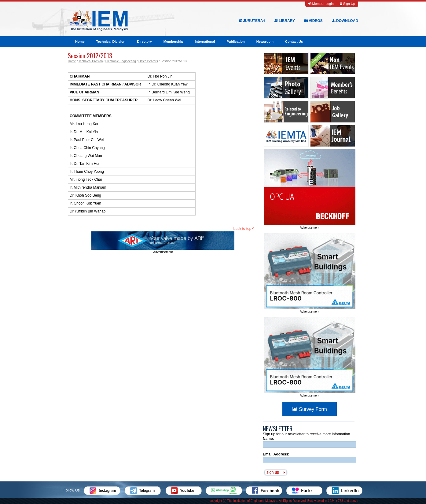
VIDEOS (313, 21)
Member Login (321, 4)
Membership (173, 42)
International (205, 42)
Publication (235, 42)
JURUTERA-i (252, 21)
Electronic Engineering (121, 61)
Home (80, 42)
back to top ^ (244, 229)
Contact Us (294, 42)
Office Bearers (148, 61)
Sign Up (347, 4)
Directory (144, 42)
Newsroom (265, 42)
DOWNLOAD (345, 21)
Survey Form (310, 409)
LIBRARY (285, 21)
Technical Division (111, 42)
